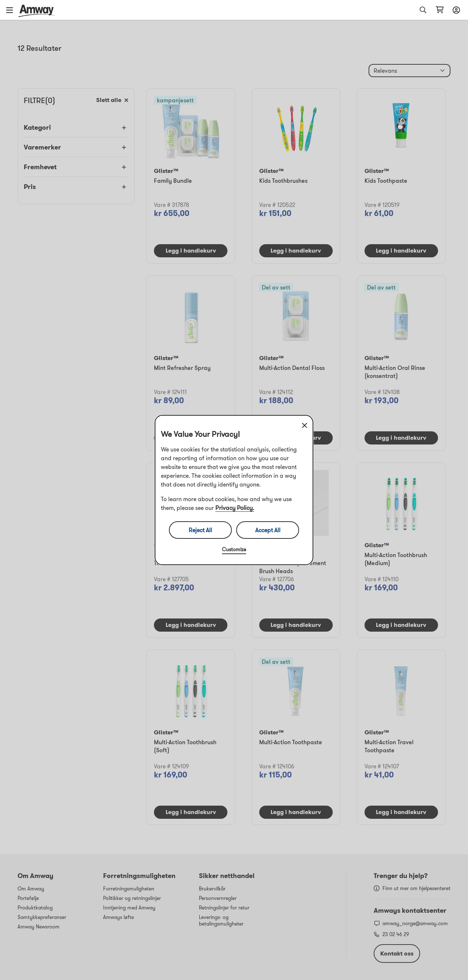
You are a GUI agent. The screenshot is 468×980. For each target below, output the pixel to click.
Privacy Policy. (235, 508)
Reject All (200, 530)
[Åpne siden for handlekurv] (440, 10)
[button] (12, 10)
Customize (234, 549)
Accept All (268, 530)
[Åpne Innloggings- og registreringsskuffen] (455, 10)
